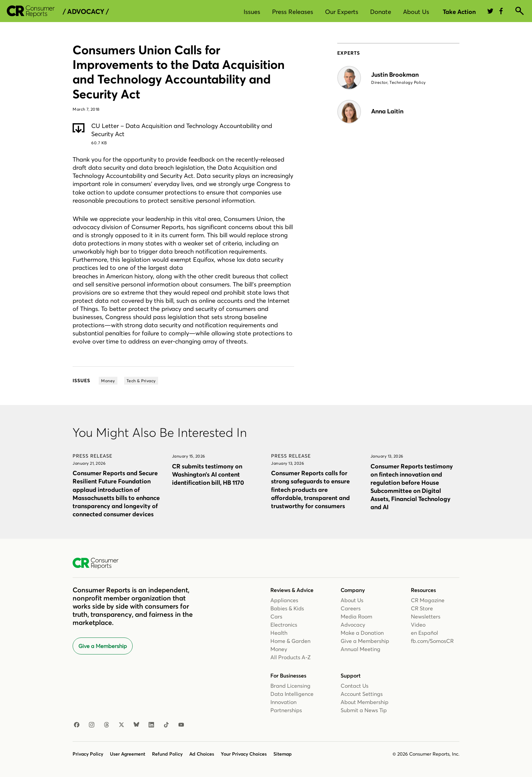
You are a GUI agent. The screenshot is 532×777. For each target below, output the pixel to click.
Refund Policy (167, 754)
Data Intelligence (292, 694)
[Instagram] (92, 725)
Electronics (284, 625)
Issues (252, 12)
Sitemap (283, 754)
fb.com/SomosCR (432, 641)
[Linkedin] (151, 725)
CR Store (422, 608)
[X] (121, 725)
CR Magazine (428, 600)
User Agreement (128, 754)
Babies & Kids (287, 608)
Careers (351, 608)
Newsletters (426, 616)
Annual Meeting (360, 649)
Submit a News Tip (364, 710)
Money (279, 649)
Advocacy (353, 625)
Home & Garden (290, 641)
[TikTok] (166, 725)
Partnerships (286, 710)
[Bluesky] (136, 725)
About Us (416, 12)
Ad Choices (202, 754)
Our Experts (342, 12)
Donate (381, 12)
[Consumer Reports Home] (99, 563)
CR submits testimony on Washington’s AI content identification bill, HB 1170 (208, 474)
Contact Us (355, 686)
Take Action (459, 12)
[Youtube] (181, 725)
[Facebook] (77, 725)
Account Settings (362, 694)
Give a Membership (103, 646)
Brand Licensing (290, 686)
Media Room (356, 616)
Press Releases (293, 12)
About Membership (365, 702)
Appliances (284, 600)
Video (418, 625)
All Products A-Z (291, 657)
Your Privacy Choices (244, 754)
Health (279, 633)
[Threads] (107, 725)
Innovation (283, 702)
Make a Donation (362, 633)
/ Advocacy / (86, 12)
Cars (276, 616)
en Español (424, 633)
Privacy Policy (88, 754)
